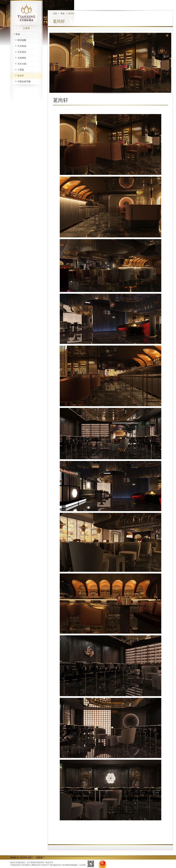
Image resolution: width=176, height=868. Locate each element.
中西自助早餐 (24, 82)
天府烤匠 (22, 58)
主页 (55, 14)
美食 (18, 34)
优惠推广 (40, 857)
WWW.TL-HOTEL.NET (21, 857)
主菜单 (26, 28)
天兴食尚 (22, 52)
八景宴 (21, 70)
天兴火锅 (22, 64)
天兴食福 (22, 46)
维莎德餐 (22, 40)
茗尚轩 (21, 76)
